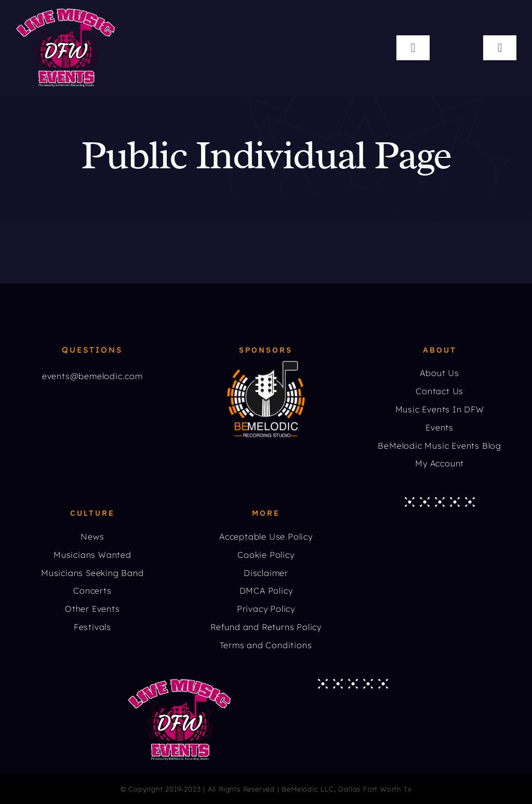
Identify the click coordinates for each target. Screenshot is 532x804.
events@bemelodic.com (92, 376)
